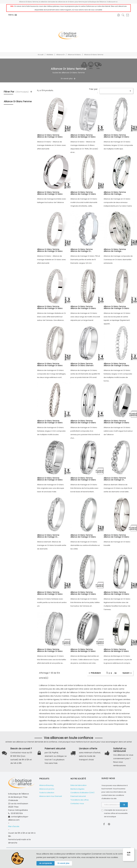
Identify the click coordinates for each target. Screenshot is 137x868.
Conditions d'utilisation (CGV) (82, 793)
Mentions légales (77, 789)
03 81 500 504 (17, 813)
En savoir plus (63, 863)
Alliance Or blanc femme (18, 101)
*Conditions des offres (80, 800)
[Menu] (133, 849)
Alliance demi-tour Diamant (51, 796)
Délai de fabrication (79, 785)
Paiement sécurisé (78, 796)
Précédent (94, 673)
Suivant (128, 673)
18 (115, 673)
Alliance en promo (47, 789)
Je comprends (45, 863)
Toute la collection (47, 793)
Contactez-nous (77, 804)
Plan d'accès (14, 826)
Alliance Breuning (46, 785)
